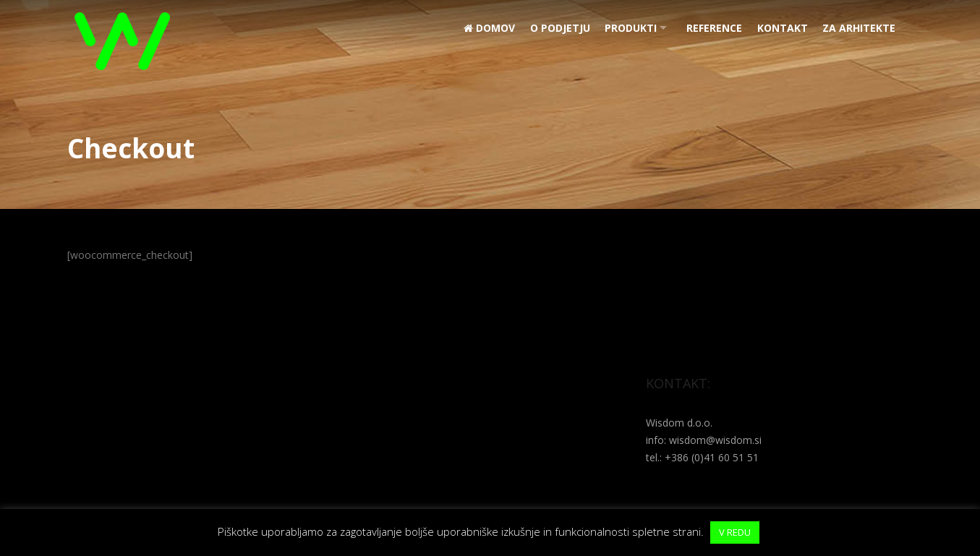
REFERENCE (711, 28)
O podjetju (552, 28)
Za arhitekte (858, 28)
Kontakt (780, 28)
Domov (481, 28)
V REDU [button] (735, 532)
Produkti (624, 28)
